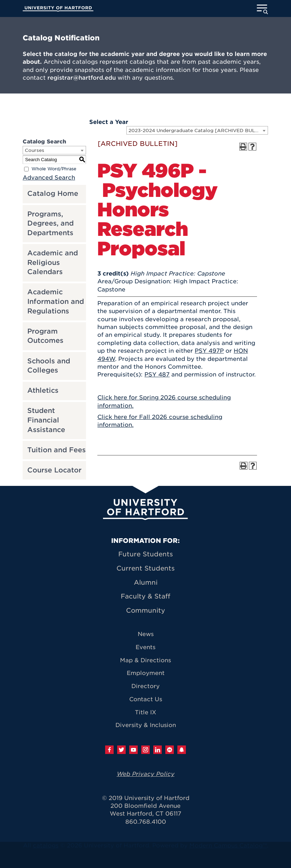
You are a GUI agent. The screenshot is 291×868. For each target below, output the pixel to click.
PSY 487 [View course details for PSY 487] (157, 375)
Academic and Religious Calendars (53, 262)
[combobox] (197, 130)
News (146, 634)
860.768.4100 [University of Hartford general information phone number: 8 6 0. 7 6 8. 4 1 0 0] (146, 822)
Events (145, 647)
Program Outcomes (45, 336)
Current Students (145, 568)
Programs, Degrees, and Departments (50, 223)
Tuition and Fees (56, 450)
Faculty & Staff (145, 596)
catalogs (46, 846)
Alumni (146, 582)
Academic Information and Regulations (56, 301)
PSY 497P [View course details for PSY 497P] (209, 351)
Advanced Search (49, 178)
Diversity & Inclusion (146, 725)
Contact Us (146, 699)
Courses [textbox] (35, 150)
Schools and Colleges (49, 366)
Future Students (145, 554)
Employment (146, 673)
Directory (145, 686)
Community (145, 610)
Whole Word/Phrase (54, 169)
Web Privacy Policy (146, 774)
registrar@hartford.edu (82, 78)
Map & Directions (145, 660)
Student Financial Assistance (46, 420)
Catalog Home (53, 194)
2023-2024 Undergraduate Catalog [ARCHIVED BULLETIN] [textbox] (198, 131)
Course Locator (54, 470)
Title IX (145, 712)
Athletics (43, 390)
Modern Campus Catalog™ (228, 846)
